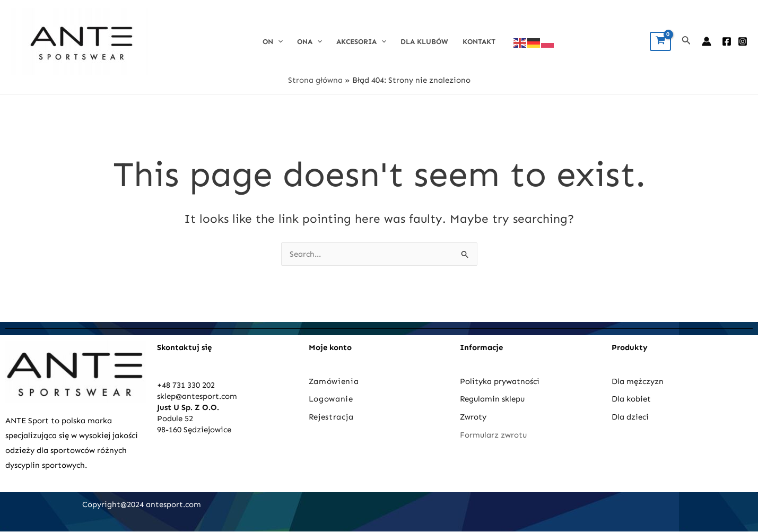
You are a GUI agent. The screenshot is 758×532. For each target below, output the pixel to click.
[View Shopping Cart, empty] (660, 41)
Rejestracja (332, 417)
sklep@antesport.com (197, 396)
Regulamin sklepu (492, 399)
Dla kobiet (631, 399)
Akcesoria (361, 42)
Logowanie (331, 399)
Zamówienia (334, 381)
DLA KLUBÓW (424, 42)
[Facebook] (727, 41)
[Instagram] (743, 41)
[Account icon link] (707, 41)
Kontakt (479, 42)
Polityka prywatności (500, 381)
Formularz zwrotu (493, 435)
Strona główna (315, 80)
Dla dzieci (630, 417)
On (273, 42)
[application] (278, 42)
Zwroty (473, 417)
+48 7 (167, 385)
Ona (310, 42)
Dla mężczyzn (639, 381)
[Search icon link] (686, 41)
